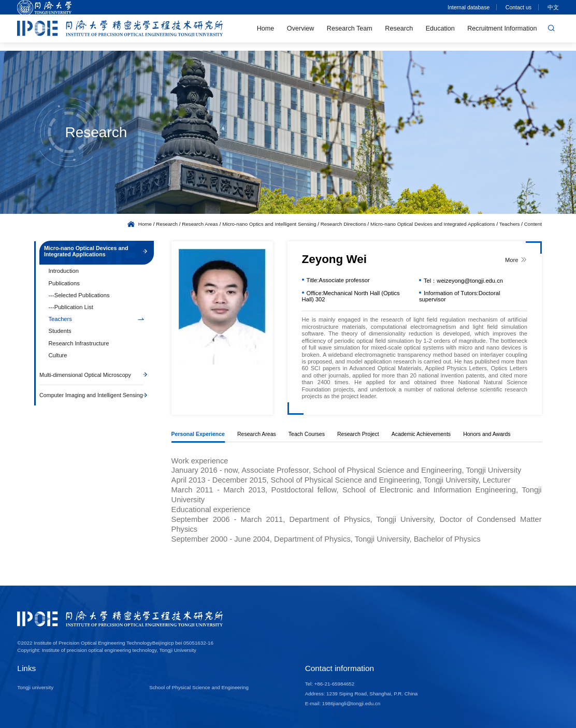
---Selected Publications (79, 298)
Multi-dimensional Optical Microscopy (91, 380)
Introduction (64, 274)
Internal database (468, 7)
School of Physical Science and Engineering (199, 687)
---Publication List (71, 311)
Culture (58, 358)
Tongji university (35, 687)
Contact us (518, 7)
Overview (300, 33)
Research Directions (343, 224)
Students (60, 334)
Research (399, 33)
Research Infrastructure (79, 346)
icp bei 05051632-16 (190, 643)
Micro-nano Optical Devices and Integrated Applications (433, 224)
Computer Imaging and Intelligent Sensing (91, 404)
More (516, 260)
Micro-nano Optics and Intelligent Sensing (269, 224)
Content (533, 224)
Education (440, 33)
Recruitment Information (502, 33)
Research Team (350, 33)
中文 (553, 7)
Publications (64, 286)
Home (266, 33)
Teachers (510, 224)
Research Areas (200, 224)
